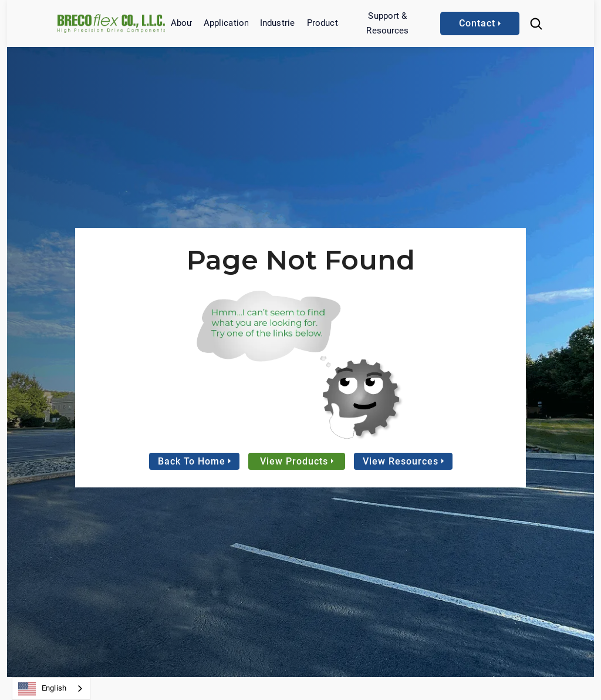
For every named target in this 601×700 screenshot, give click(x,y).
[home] (111, 23)
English (42, 689)
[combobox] (51, 689)
